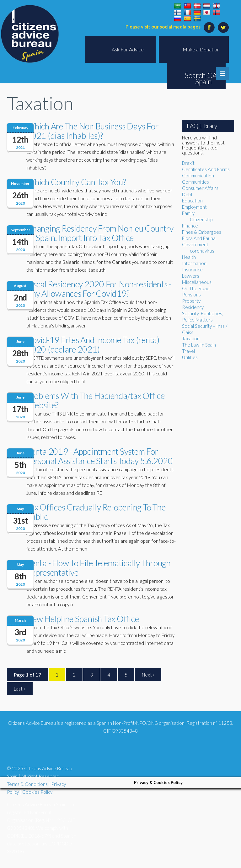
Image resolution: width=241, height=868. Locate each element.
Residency (193, 307)
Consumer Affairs (200, 188)
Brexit (188, 163)
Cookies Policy (37, 792)
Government (195, 244)
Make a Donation (201, 49)
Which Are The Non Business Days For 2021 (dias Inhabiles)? (92, 131)
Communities (195, 182)
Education (192, 201)
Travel (188, 351)
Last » (20, 689)
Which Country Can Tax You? (76, 182)
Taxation (191, 338)
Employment (194, 207)
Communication (198, 175)
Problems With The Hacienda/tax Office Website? (96, 400)
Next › (148, 675)
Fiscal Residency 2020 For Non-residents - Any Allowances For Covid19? (99, 289)
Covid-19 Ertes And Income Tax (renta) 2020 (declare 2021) (93, 345)
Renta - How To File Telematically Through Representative (99, 568)
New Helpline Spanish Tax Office (83, 619)
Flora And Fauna (199, 238)
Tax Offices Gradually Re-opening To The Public (96, 512)
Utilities (190, 357)
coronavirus (202, 251)
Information (194, 263)
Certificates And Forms (206, 169)
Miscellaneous (197, 282)
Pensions (191, 295)
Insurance (192, 269)
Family (188, 213)
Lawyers (191, 276)
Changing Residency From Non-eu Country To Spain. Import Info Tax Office (100, 233)
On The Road (196, 288)
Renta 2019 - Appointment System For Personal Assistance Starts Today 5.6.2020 (100, 456)
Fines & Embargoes (202, 232)
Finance (190, 226)
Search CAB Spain (204, 78)
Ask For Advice (128, 49)
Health (189, 257)
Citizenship (201, 219)
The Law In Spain (199, 345)
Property (191, 301)
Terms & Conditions (27, 784)
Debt (187, 194)
